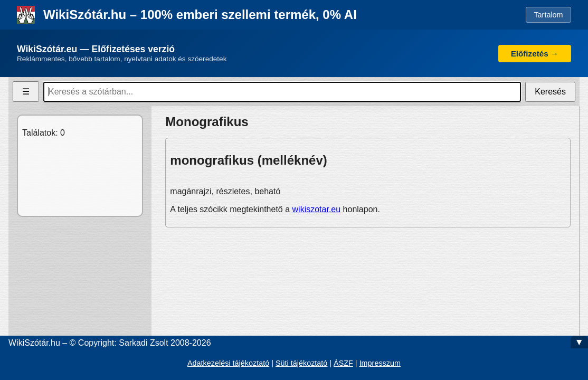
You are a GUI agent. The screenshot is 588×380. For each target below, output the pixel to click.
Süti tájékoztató (301, 363)
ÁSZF (343, 363)
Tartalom (548, 15)
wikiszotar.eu (317, 209)
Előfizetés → (535, 54)
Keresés (550, 92)
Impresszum (380, 363)
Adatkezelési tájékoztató (228, 363)
